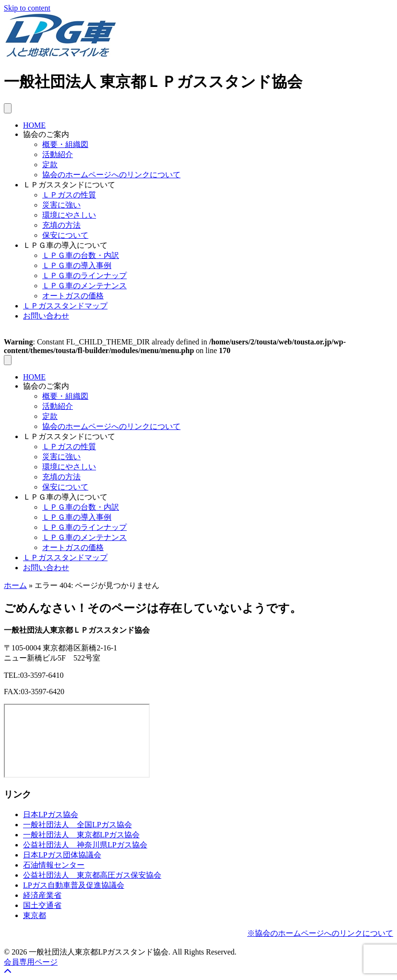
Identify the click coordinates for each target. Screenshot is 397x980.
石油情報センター (54, 865)
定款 (50, 165)
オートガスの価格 (73, 296)
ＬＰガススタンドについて (69, 185)
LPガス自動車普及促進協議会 (74, 885)
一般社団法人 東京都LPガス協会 (81, 835)
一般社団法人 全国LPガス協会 (78, 825)
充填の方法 (61, 225)
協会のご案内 (46, 134)
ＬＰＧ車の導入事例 (77, 265)
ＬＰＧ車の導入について (65, 245)
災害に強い (61, 205)
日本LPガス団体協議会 (62, 855)
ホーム (15, 585)
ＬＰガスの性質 (69, 195)
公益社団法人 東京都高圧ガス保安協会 (92, 875)
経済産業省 (42, 895)
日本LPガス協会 (51, 815)
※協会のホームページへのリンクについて (320, 933)
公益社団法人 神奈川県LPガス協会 (85, 845)
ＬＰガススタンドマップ (65, 306)
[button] (8, 972)
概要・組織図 (65, 144)
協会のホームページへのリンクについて (111, 175)
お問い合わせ (46, 316)
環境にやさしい (69, 215)
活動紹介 (58, 154)
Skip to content (27, 8)
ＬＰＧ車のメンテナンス (84, 286)
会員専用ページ (31, 962)
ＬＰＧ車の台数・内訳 (81, 255)
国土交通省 (42, 905)
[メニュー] (8, 108)
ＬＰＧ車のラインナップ (84, 276)
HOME (34, 125)
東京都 (35, 915)
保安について (65, 235)
